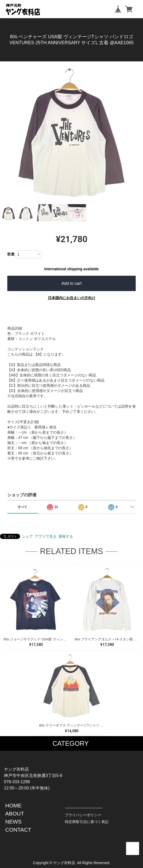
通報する (66, 536)
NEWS (13, 822)
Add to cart (71, 283)
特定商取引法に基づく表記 (87, 822)
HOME (13, 805)
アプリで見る (46, 536)
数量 (11, 254)
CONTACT (18, 830)
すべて (22, 507)
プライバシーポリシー (83, 815)
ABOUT (15, 814)
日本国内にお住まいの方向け (72, 298)
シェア (27, 536)
